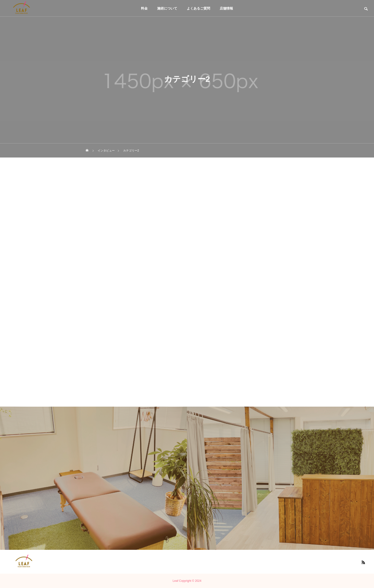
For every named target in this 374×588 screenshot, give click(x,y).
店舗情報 (226, 8)
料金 (144, 8)
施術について (167, 8)
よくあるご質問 (198, 8)
